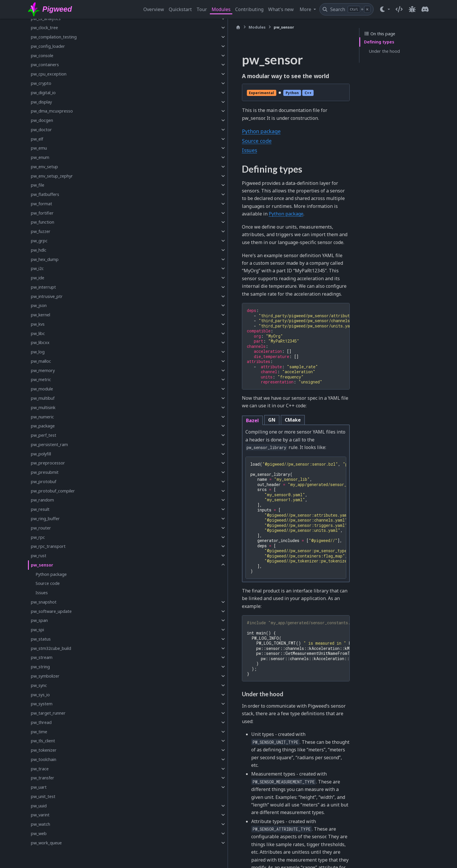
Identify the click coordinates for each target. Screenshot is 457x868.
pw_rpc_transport (48, 546)
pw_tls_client (43, 741)
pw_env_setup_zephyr (52, 176)
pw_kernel (41, 315)
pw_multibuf (43, 398)
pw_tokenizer (44, 750)
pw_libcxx (40, 342)
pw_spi (37, 630)
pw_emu (39, 148)
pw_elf (37, 139)
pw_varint (40, 815)
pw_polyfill (41, 454)
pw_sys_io (40, 695)
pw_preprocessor (48, 463)
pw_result (40, 509)
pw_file (38, 185)
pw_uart (39, 787)
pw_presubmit (45, 472)
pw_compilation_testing (54, 37)
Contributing (249, 9)
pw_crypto (41, 83)
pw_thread (41, 722)
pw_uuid (39, 806)
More (306, 9)
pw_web (39, 833)
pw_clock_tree (44, 28)
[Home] (136, 27)
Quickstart (180, 9)
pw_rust (39, 556)
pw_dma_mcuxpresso (52, 111)
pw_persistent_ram (49, 444)
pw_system (42, 704)
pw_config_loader (48, 46)
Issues (42, 593)
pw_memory (43, 370)
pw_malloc (41, 361)
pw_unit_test (43, 796)
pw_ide (38, 278)
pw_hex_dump (45, 259)
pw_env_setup (44, 167)
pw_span (39, 620)
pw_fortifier (42, 213)
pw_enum (40, 157)
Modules (221, 9)
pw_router (41, 528)
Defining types (379, 42)
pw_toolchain (44, 759)
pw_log (38, 352)
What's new (281, 9)
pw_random (42, 500)
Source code (48, 583)
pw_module (42, 389)
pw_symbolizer (45, 676)
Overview (154, 9)
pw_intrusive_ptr (47, 296)
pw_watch (41, 824)
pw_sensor (42, 565)
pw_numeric (42, 417)
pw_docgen (42, 120)
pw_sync (39, 685)
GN (170, 358)
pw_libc (38, 333)
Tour (202, 9)
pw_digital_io (43, 93)
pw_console (42, 56)
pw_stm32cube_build (51, 648)
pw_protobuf (44, 482)
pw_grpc (39, 241)
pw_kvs (38, 324)
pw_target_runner (48, 713)
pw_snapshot (44, 602)
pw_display (41, 102)
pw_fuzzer (41, 231)
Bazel (150, 359)
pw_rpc (38, 537)
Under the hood (384, 51)
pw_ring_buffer (45, 519)
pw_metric (41, 379)
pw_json (39, 305)
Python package (51, 574)
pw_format (42, 204)
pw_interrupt (43, 287)
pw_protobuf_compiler (53, 491)
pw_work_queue (46, 843)
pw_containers (45, 65)
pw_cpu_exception (49, 74)
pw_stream (42, 657)
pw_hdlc (39, 250)
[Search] (347, 9)
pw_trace (40, 769)
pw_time (39, 732)
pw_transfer (43, 778)
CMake (191, 358)
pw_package (43, 426)
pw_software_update (51, 611)
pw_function (43, 222)
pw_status (41, 639)
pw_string (40, 667)
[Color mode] (385, 9)
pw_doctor (41, 130)
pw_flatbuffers (45, 194)
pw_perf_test (44, 435)
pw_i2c (37, 268)
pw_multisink (43, 407)
